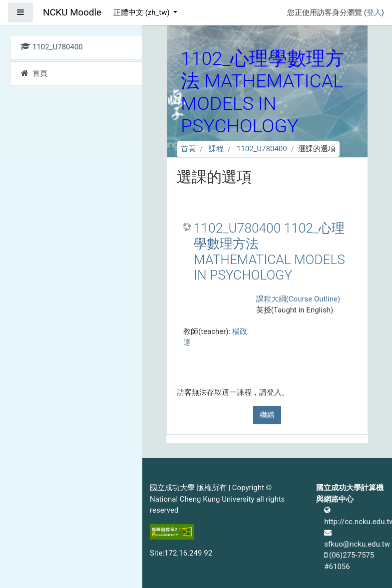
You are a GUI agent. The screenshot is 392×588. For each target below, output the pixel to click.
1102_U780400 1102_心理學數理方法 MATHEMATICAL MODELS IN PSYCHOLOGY (269, 252)
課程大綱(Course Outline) (298, 299)
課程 (216, 149)
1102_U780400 (262, 149)
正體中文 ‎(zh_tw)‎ (142, 12)
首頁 (188, 149)
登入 (374, 12)
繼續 (267, 415)
